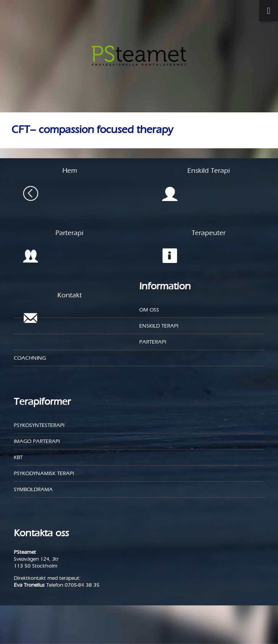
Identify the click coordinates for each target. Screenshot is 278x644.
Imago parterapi (37, 441)
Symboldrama (33, 489)
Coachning (30, 358)
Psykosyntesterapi (39, 425)
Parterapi (153, 342)
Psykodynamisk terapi (44, 473)
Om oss (149, 310)
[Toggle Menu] (267, 11)
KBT (18, 457)
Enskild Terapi (159, 326)
